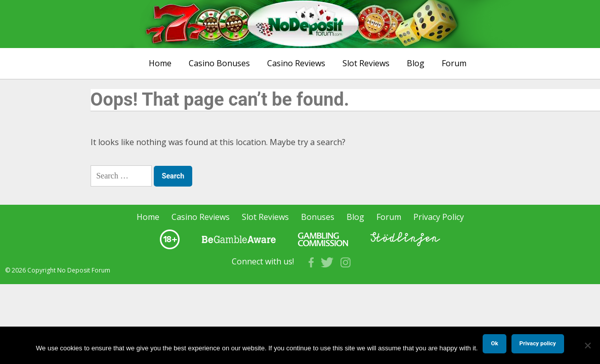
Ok (494, 343)
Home (160, 63)
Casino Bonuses (219, 63)
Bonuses (318, 217)
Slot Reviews (366, 63)
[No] (587, 345)
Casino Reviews (296, 63)
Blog (416, 63)
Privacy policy (538, 343)
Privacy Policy (439, 217)
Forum (454, 63)
